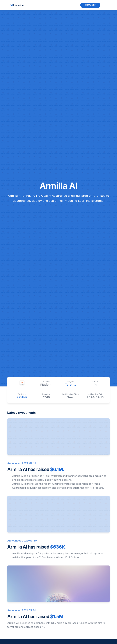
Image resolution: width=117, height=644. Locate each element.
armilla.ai (22, 397)
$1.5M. (57, 617)
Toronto (71, 385)
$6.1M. (57, 469)
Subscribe (90, 5)
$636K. (58, 547)
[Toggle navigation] (106, 5)
